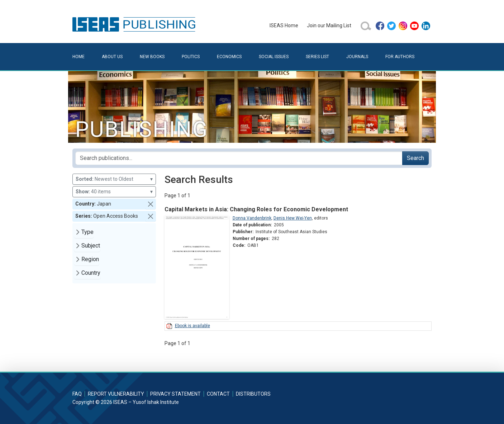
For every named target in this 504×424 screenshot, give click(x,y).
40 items (114, 192)
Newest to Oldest (114, 179)
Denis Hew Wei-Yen (293, 218)
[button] (151, 204)
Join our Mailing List (329, 25)
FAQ (77, 394)
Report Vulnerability (116, 394)
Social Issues (274, 57)
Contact (218, 394)
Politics (191, 57)
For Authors (400, 57)
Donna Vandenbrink (252, 218)
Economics (229, 57)
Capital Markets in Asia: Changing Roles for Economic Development (256, 209)
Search (415, 158)
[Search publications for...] (239, 158)
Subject (91, 246)
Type (87, 232)
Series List (317, 57)
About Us (112, 57)
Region (90, 259)
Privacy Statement (175, 394)
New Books (152, 57)
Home (79, 57)
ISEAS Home (284, 25)
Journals (357, 57)
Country (91, 273)
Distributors (253, 394)
